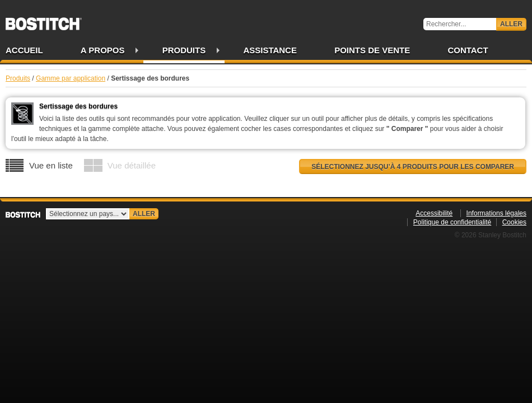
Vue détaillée (132, 165)
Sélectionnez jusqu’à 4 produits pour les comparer (413, 167)
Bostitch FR (44, 20)
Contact (468, 50)
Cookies (514, 222)
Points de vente (372, 50)
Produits (184, 50)
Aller (511, 24)
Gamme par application (71, 78)
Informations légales (496, 213)
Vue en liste (51, 165)
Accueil (24, 50)
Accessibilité (434, 213)
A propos (103, 50)
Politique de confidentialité (452, 222)
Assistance (270, 50)
